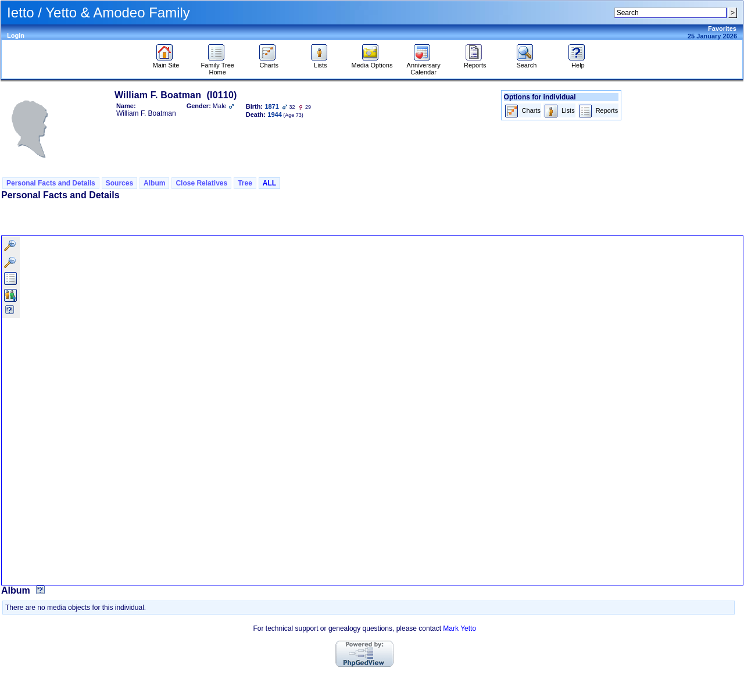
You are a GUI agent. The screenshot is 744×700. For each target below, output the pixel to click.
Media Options (372, 62)
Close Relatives (201, 183)
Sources (119, 183)
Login (16, 35)
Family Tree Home (217, 66)
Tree (245, 183)
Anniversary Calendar (424, 66)
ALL (269, 183)
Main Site (166, 62)
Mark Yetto (459, 628)
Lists (321, 62)
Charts (269, 62)
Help (578, 62)
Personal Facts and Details (51, 183)
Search (526, 62)
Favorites (722, 28)
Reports (475, 62)
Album (154, 183)
